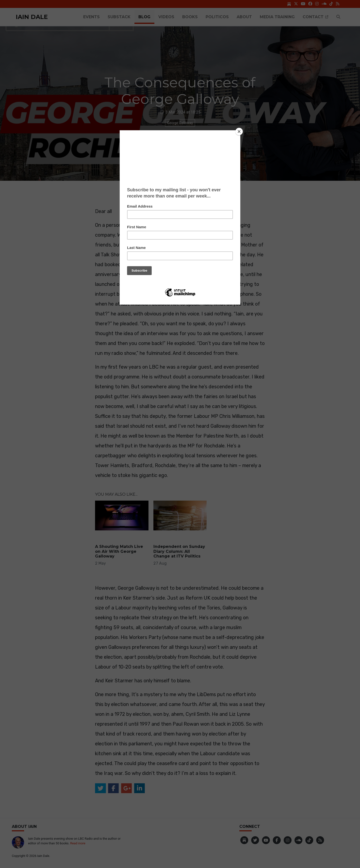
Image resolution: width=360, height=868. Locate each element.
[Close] (239, 131)
